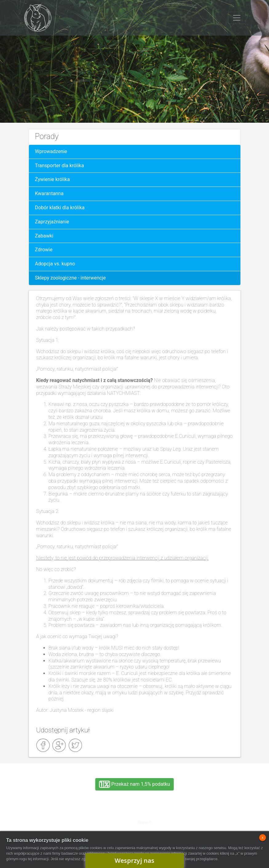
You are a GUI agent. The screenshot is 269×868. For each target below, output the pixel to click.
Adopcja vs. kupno (55, 264)
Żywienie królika (53, 179)
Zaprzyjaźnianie (52, 222)
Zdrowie (44, 250)
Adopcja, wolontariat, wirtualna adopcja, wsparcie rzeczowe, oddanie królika (61, 821)
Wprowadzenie (51, 151)
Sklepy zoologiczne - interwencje (70, 278)
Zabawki (44, 236)
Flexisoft (144, 823)
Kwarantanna (49, 193)
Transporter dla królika (60, 166)
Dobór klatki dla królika (60, 208)
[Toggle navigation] (237, 18)
